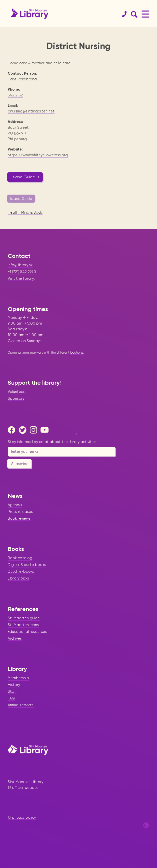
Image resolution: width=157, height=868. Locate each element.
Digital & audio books (27, 565)
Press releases (20, 512)
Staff (12, 691)
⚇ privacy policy (22, 817)
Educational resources (27, 632)
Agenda (15, 505)
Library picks (18, 578)
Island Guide (21, 199)
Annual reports (21, 705)
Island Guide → (25, 177)
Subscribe (20, 464)
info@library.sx (20, 265)
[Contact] (122, 14)
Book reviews (19, 518)
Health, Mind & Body (25, 212)
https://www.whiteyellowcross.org (38, 155)
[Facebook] (13, 430)
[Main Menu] (145, 14)
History (14, 685)
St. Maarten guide (24, 618)
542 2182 (15, 95)
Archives (15, 638)
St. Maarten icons (23, 625)
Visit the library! (21, 278)
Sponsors (16, 398)
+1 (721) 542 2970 (22, 272)
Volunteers (17, 392)
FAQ (11, 698)
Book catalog (20, 558)
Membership (18, 678)
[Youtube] (45, 430)
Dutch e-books (21, 571)
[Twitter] (24, 430)
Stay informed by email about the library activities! (53, 442)
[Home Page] (28, 750)
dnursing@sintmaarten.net (31, 111)
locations (77, 352)
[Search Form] (133, 14)
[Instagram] (35, 430)
